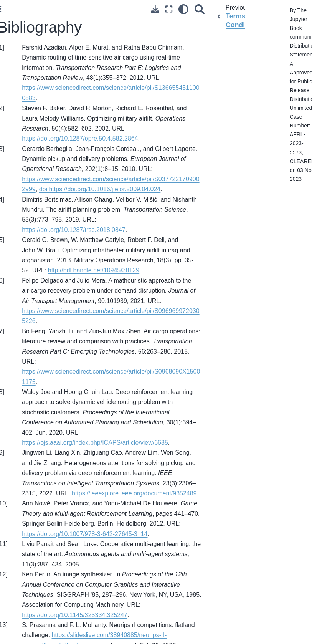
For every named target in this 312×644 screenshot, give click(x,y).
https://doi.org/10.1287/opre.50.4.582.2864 (80, 138)
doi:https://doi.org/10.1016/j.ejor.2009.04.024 (100, 189)
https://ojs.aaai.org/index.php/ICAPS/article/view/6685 (95, 443)
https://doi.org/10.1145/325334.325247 (75, 615)
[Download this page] (155, 9)
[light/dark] (183, 9)
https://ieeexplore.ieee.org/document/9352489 (134, 493)
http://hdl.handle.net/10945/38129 (94, 270)
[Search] (200, 9)
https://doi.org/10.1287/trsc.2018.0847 (74, 230)
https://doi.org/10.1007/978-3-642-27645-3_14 (85, 534)
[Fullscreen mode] (169, 9)
